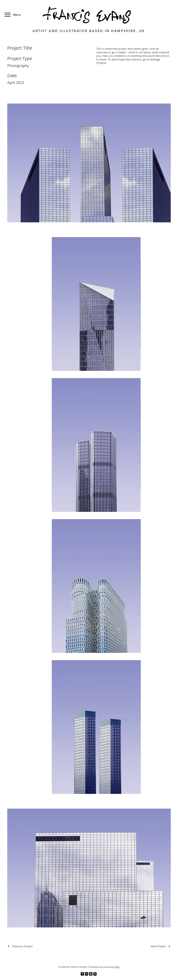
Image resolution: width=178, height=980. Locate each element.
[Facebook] (82, 974)
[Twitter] (91, 974)
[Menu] (10, 15)
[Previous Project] (20, 946)
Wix (118, 967)
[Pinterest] (95, 974)
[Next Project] (161, 946)
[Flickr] (87, 974)
